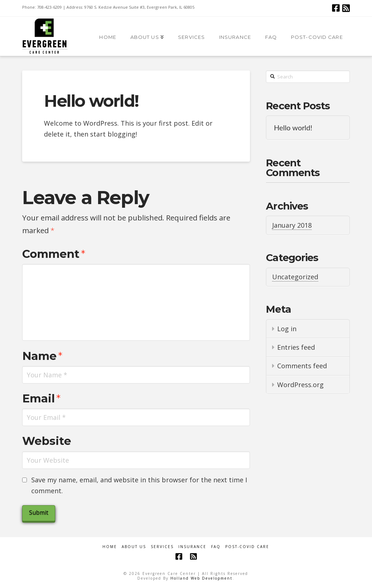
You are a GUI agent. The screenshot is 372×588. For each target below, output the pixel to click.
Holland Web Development (201, 578)
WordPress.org (300, 385)
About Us (134, 547)
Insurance (192, 547)
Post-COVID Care (247, 547)
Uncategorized (295, 277)
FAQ (216, 547)
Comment (54, 254)
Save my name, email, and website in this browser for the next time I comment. (139, 485)
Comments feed (302, 366)
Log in (287, 329)
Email (41, 398)
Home (110, 547)
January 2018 (292, 225)
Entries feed (296, 347)
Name (42, 356)
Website (47, 441)
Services (162, 547)
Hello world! (293, 128)
